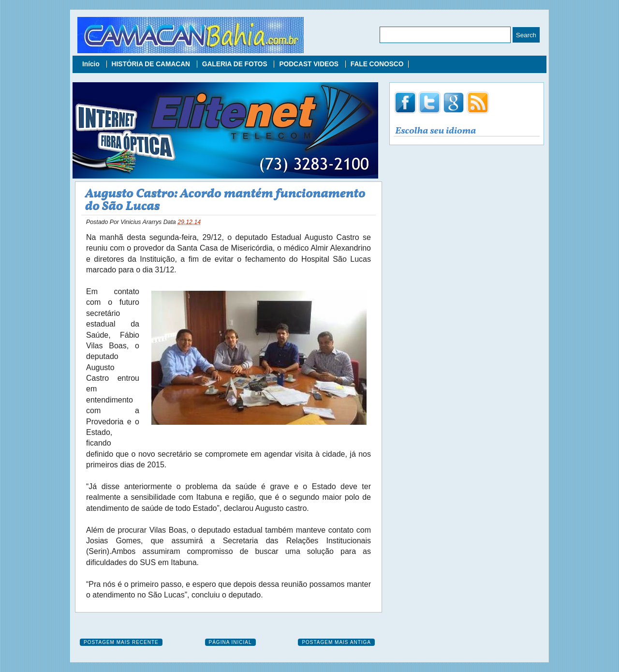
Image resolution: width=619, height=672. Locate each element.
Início (92, 64)
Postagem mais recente (121, 642)
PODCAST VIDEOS (309, 64)
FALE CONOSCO (377, 64)
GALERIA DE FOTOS (236, 64)
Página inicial (230, 642)
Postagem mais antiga (336, 642)
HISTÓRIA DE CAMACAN (152, 64)
